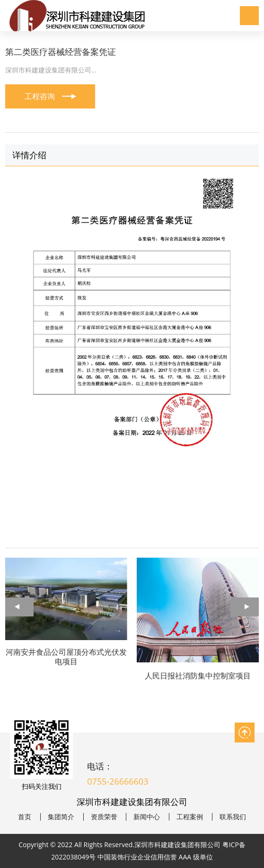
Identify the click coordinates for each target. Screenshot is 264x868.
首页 (25, 817)
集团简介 (61, 817)
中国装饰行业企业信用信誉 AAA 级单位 (155, 857)
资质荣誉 (104, 817)
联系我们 (233, 817)
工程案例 (190, 817)
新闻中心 (147, 817)
